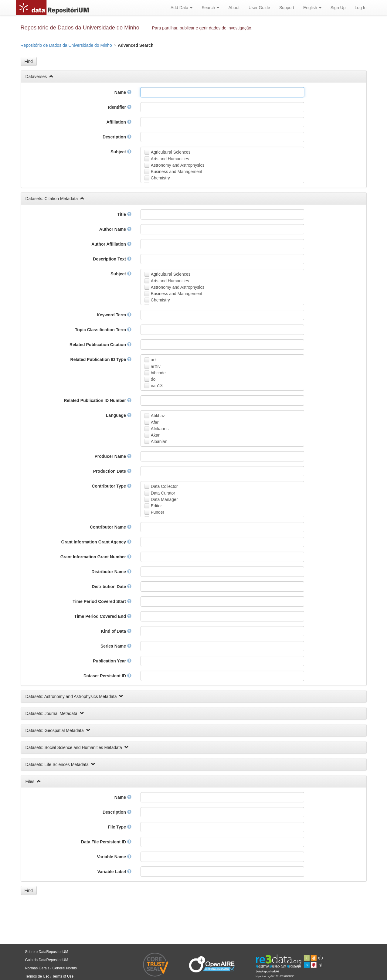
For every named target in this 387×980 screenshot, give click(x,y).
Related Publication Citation (100, 345)
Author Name (115, 229)
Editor (156, 506)
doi (154, 379)
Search (210, 8)
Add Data (182, 8)
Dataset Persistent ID (107, 676)
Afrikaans (160, 429)
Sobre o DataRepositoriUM (47, 952)
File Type (120, 827)
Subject (121, 152)
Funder (158, 512)
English (312, 8)
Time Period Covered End (103, 616)
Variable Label (114, 872)
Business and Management (177, 172)
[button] (29, 61)
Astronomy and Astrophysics (178, 165)
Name (123, 92)
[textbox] (222, 92)
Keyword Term (114, 315)
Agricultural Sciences (171, 152)
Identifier (120, 107)
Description (117, 137)
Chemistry (160, 178)
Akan (156, 435)
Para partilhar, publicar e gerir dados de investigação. (202, 28)
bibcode (158, 373)
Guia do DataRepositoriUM (47, 960)
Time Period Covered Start (102, 601)
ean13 (157, 386)
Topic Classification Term (103, 330)
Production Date (112, 471)
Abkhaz (158, 416)
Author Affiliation (111, 244)
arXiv (156, 366)
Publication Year (112, 661)
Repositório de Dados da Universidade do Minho (80, 28)
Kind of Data (116, 631)
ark (154, 360)
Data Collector (164, 486)
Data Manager (164, 499)
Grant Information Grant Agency (96, 542)
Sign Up (338, 8)
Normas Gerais (37, 968)
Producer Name (113, 456)
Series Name (116, 646)
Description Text (112, 259)
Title (124, 214)
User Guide (259, 8)
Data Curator (163, 493)
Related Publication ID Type (101, 359)
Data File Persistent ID (106, 842)
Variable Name (114, 857)
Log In (361, 8)
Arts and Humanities (170, 159)
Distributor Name (111, 572)
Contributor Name (111, 527)
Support (287, 8)
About (234, 8)
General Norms (64, 968)
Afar (155, 422)
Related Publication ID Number (97, 400)
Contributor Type (111, 486)
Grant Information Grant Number (96, 557)
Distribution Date (112, 587)
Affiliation (119, 122)
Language (119, 415)
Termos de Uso (37, 976)
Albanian (159, 441)
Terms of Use (63, 976)
